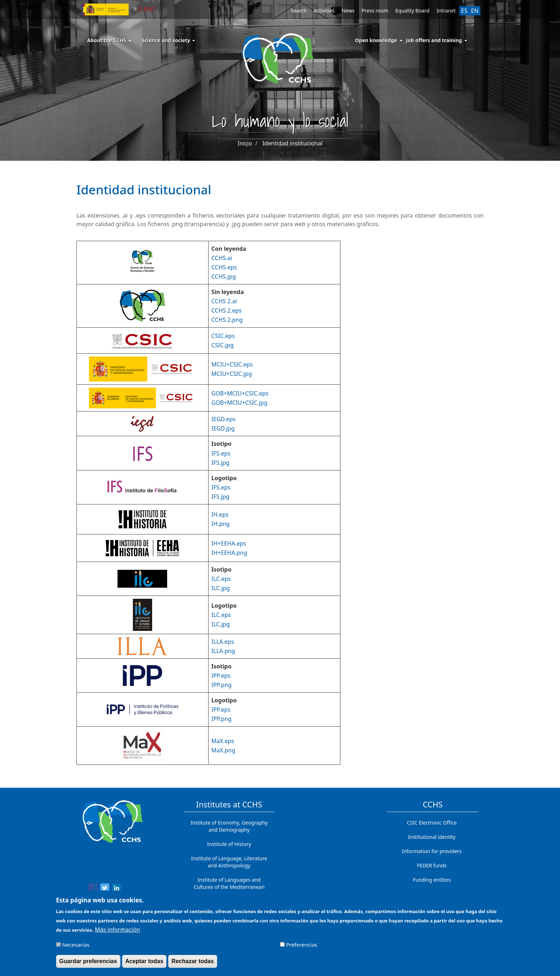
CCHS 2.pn (225, 320)
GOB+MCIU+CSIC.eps (240, 393)
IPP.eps (221, 676)
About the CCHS (109, 40)
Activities (324, 11)
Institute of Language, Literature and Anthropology (229, 862)
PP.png (222, 685)
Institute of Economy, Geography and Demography (229, 826)
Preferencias (302, 948)
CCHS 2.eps (227, 310)
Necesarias (76, 948)
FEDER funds (432, 865)
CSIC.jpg (223, 345)
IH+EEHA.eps (229, 543)
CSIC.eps (223, 336)
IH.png (221, 524)
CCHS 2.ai (224, 301)
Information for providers (432, 851)
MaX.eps (223, 741)
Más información (117, 933)
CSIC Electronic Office (432, 823)
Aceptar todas (144, 965)
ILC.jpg (221, 588)
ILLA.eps (223, 642)
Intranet (446, 11)
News (348, 11)
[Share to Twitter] (105, 889)
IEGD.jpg (223, 428)
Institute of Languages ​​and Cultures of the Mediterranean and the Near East (229, 887)
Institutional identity (432, 837)
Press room (375, 11)
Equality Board (412, 11)
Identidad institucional (292, 143)
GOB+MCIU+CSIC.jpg (239, 403)
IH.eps (220, 514)
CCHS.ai (222, 258)
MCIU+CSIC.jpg (232, 374)
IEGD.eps (224, 419)
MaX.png (223, 750)
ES (464, 11)
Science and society (168, 40)
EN (475, 11)
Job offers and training (434, 40)
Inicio (245, 143)
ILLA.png (223, 651)
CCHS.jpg (224, 277)
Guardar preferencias (88, 965)
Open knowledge (376, 40)
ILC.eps (221, 579)
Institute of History (229, 844)
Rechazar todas (192, 965)
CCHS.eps (224, 267)
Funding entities (432, 880)
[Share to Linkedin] (117, 889)
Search (299, 11)
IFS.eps (221, 453)
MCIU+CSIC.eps (232, 364)
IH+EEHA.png (229, 553)
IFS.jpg (221, 463)
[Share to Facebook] (93, 889)
